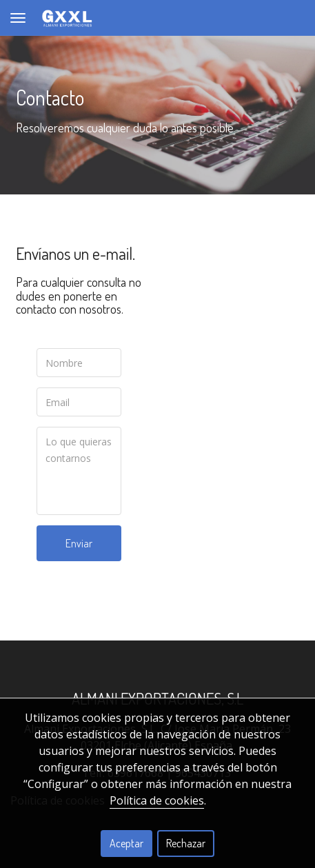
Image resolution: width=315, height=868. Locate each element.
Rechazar (186, 843)
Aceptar (126, 843)
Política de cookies (157, 800)
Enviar (79, 543)
